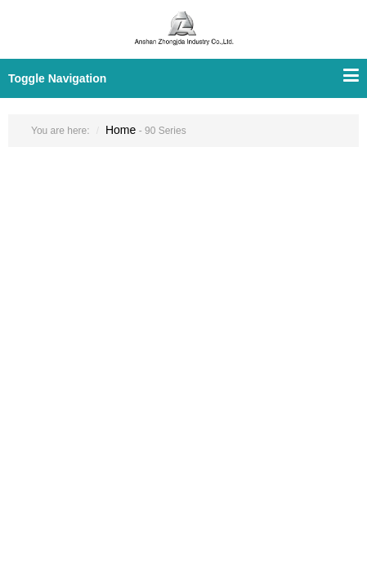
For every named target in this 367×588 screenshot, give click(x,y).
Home (121, 130)
